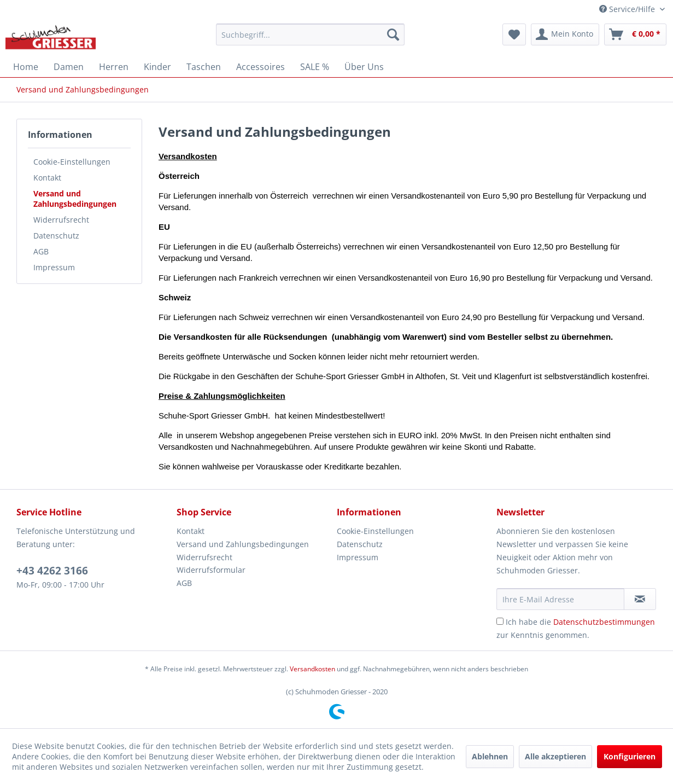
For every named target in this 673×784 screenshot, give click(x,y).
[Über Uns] (364, 67)
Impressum (54, 267)
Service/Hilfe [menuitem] (628, 9)
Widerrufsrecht (61, 220)
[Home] (26, 67)
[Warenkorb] (635, 34)
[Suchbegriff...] (310, 34)
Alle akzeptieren (555, 756)
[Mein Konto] (565, 34)
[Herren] (114, 67)
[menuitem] (310, 34)
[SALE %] (315, 67)
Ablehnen (490, 756)
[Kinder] (157, 67)
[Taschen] (204, 67)
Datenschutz (56, 236)
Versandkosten (312, 669)
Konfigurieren (630, 756)
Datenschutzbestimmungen (604, 622)
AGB (41, 251)
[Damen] (69, 67)
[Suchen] (393, 34)
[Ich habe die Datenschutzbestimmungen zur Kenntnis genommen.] (500, 621)
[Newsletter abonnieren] (640, 599)
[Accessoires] (261, 67)
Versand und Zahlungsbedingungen (75, 199)
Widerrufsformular (211, 570)
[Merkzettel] (514, 34)
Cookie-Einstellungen (72, 162)
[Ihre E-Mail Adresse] (560, 599)
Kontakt (47, 178)
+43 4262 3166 (52, 571)
